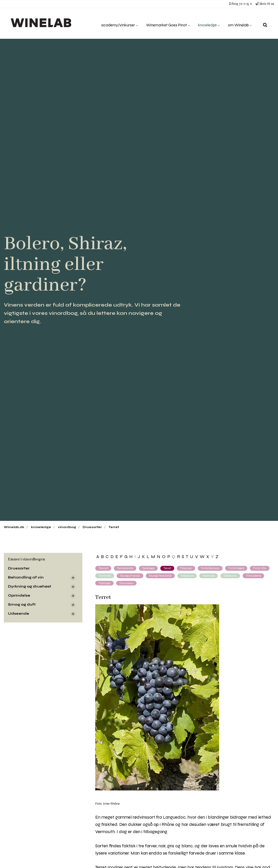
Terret (168, 568)
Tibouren (187, 568)
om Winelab (239, 23)
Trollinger (105, 583)
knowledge (207, 23)
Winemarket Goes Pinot (164, 23)
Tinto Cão (262, 568)
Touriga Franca (130, 576)
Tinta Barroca (211, 568)
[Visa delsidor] (73, 578)
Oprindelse (19, 596)
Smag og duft (22, 605)
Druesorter (19, 569)
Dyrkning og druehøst (30, 587)
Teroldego (149, 568)
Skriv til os (265, 4)
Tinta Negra (238, 568)
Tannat (103, 568)
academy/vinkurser (114, 23)
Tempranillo (125, 568)
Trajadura (188, 576)
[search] (265, 23)
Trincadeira (255, 576)
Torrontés (105, 576)
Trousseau (127, 583)
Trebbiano (232, 576)
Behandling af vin (26, 578)
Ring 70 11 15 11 (241, 4)
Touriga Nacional (161, 576)
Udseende (19, 614)
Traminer (210, 576)
